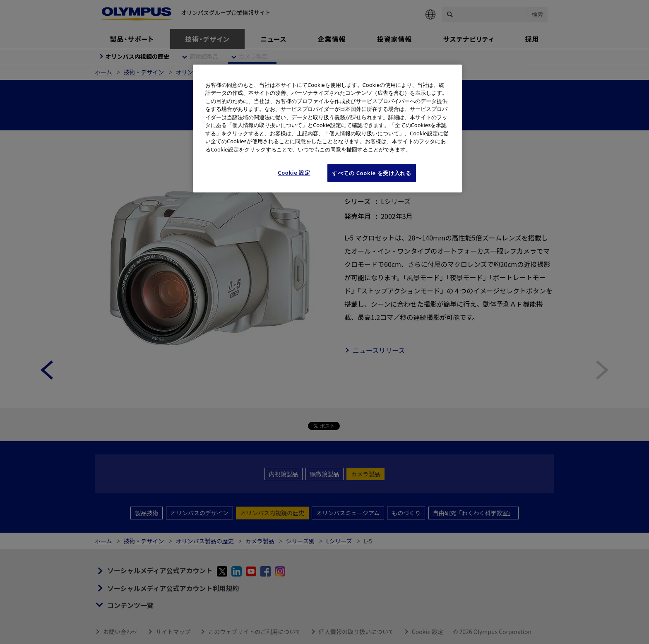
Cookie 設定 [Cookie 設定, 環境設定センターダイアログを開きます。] (294, 173)
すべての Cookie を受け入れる (372, 173)
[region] (327, 129)
